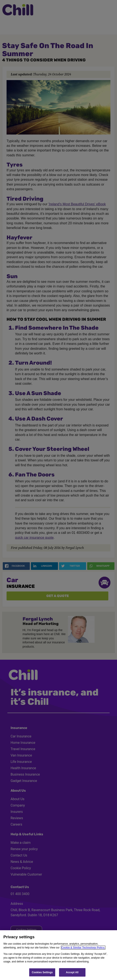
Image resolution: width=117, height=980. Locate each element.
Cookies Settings (42, 972)
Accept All (72, 972)
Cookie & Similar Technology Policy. (83, 948)
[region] (58, 955)
